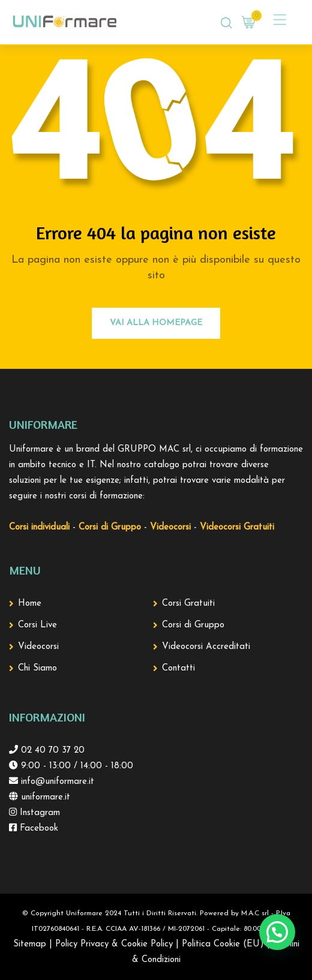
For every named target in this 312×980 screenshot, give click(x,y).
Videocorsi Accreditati (206, 647)
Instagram (38, 813)
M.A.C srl (255, 913)
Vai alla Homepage (156, 323)
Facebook (37, 829)
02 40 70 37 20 (51, 751)
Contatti (178, 668)
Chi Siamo (37, 668)
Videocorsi (38, 647)
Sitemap (30, 944)
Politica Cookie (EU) (223, 944)
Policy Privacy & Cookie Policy (114, 944)
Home (30, 604)
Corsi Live (37, 625)
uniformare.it (44, 797)
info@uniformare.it (56, 782)
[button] (277, 932)
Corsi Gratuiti (188, 604)
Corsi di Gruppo (193, 625)
